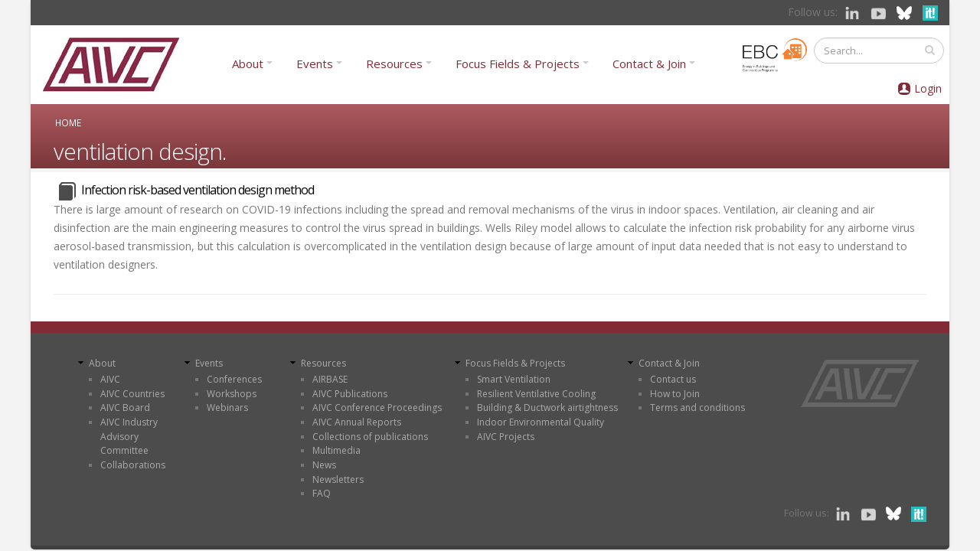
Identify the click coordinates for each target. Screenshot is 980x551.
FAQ (322, 493)
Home (68, 122)
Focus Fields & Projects (518, 64)
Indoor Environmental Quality (541, 422)
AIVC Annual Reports (357, 422)
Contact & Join (649, 64)
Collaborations (133, 465)
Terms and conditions (697, 408)
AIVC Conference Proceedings (377, 408)
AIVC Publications (350, 394)
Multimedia (336, 450)
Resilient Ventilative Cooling (536, 394)
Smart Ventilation (514, 379)
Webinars (227, 408)
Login (928, 88)
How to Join (675, 394)
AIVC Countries (132, 394)
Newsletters (338, 479)
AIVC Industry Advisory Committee (129, 436)
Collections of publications (370, 437)
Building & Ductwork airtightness (547, 408)
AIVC (110, 379)
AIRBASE (330, 379)
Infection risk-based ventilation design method (198, 190)
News (324, 465)
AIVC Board (125, 408)
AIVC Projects (506, 437)
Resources (394, 64)
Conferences (234, 379)
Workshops (232, 394)
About (248, 64)
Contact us (673, 379)
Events (315, 64)
